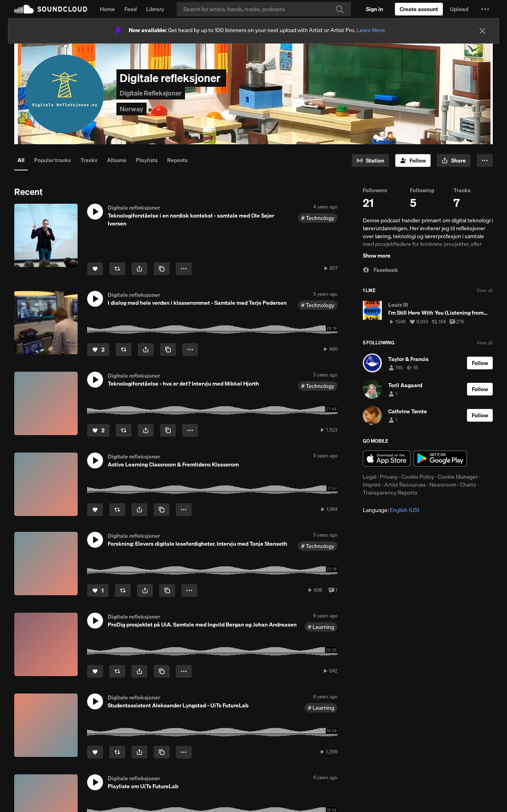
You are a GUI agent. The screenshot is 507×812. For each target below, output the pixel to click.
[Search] (264, 9)
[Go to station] (370, 160)
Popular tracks (52, 160)
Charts (468, 485)
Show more (377, 256)
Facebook (380, 270)
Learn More (371, 30)
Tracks (89, 160)
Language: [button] (391, 510)
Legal (370, 477)
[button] (485, 9)
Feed (131, 9)
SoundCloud (51, 9)
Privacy (389, 477)
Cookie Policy (418, 477)
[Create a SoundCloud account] (419, 9)
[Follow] (413, 160)
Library (155, 9)
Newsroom (443, 485)
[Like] (95, 269)
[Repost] (117, 269)
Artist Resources (405, 485)
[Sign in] (375, 9)
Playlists (147, 160)
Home (107, 9)
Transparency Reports (390, 493)
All (21, 160)
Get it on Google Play (440, 459)
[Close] (482, 31)
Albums (117, 160)
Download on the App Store (387, 459)
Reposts (177, 160)
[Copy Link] (162, 269)
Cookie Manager (458, 477)
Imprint (372, 485)
